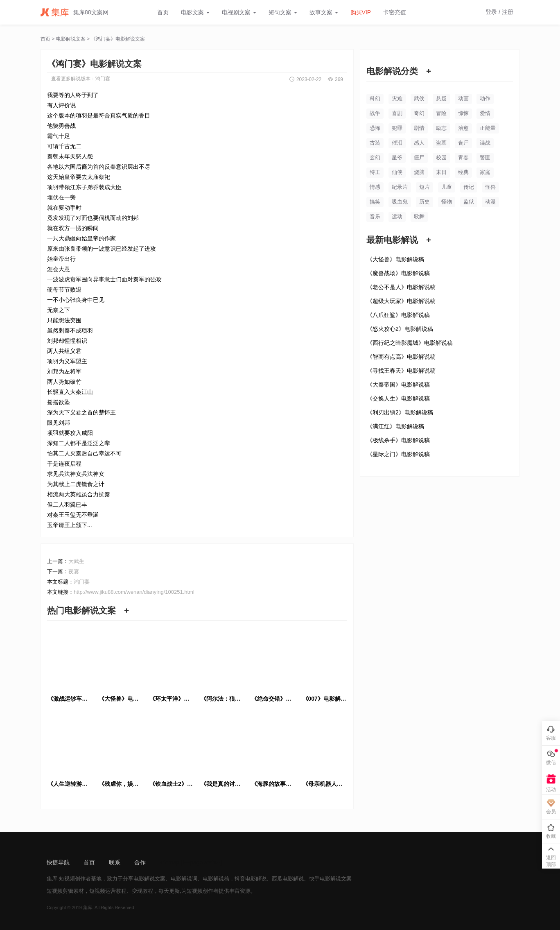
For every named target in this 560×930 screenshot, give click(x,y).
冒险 (441, 113)
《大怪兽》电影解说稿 (395, 259)
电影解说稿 (216, 879)
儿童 (447, 187)
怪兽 (490, 187)
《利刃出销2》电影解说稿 (400, 412)
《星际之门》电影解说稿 (398, 454)
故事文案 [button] (324, 12)
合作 (140, 862)
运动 (397, 216)
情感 (375, 187)
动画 (463, 98)
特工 (375, 172)
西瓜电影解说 (288, 879)
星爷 (397, 157)
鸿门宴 (103, 79)
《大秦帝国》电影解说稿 (398, 385)
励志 (441, 128)
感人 (419, 143)
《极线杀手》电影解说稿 (398, 440)
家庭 (485, 172)
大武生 (76, 561)
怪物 (447, 202)
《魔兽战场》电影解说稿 (398, 273)
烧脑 (419, 172)
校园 (441, 157)
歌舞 (419, 216)
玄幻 (375, 157)
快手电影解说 (325, 879)
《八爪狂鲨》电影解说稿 (398, 315)
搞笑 (375, 202)
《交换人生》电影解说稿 (398, 398)
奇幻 (419, 113)
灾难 (397, 98)
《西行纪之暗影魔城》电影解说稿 (410, 343)
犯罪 (397, 128)
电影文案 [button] (195, 12)
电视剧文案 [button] (239, 12)
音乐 (375, 216)
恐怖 (375, 128)
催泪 (397, 143)
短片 (425, 187)
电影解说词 (184, 879)
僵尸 (419, 157)
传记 (469, 187)
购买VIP (361, 12)
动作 (485, 98)
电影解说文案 (71, 39)
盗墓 (441, 143)
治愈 (463, 128)
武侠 (419, 98)
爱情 (485, 113)
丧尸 (463, 143)
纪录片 (400, 187)
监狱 (469, 202)
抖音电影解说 (251, 879)
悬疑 (441, 98)
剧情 (419, 128)
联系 (115, 862)
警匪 (485, 157)
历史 (425, 202)
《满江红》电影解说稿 (395, 426)
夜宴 (74, 571)
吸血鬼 (400, 202)
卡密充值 (395, 12)
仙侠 (397, 172)
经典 (463, 172)
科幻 (375, 98)
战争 (375, 113)
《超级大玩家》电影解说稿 (401, 301)
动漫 (490, 202)
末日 (441, 172)
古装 (375, 143)
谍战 (485, 143)
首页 (163, 12)
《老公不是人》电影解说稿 (401, 287)
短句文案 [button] (283, 12)
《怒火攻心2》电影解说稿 (400, 329)
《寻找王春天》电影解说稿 (401, 371)
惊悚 (463, 113)
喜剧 (397, 113)
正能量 (488, 128)
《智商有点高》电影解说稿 (401, 357)
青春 (463, 157)
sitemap (170, 862)
